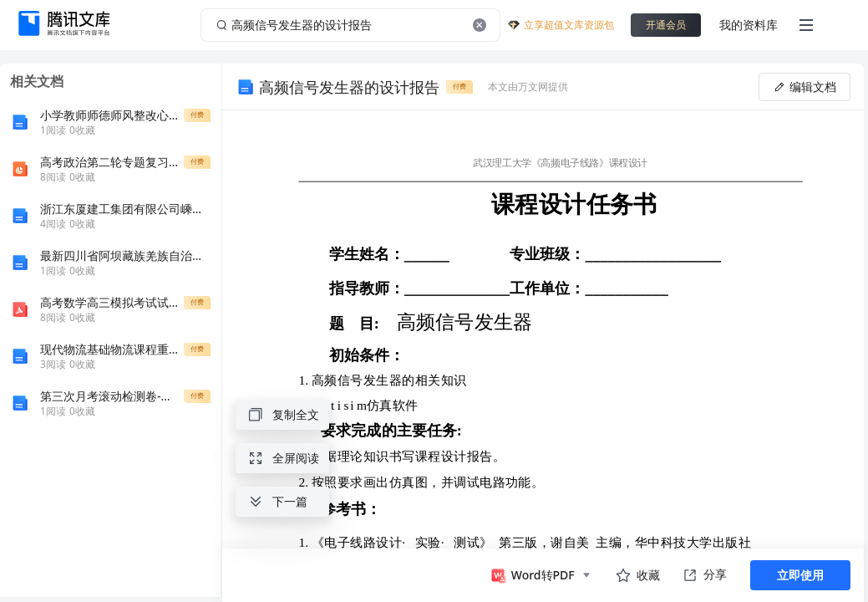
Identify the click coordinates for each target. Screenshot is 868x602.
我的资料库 (749, 25)
